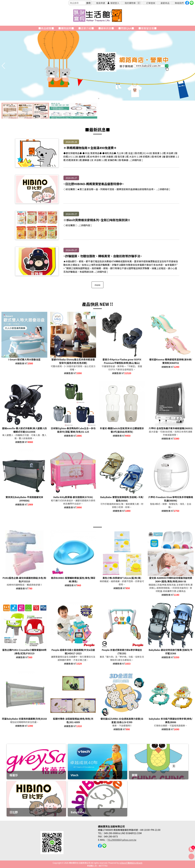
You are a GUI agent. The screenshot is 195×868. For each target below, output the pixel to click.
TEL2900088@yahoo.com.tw (122, 840)
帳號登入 (115, 3)
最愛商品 (165, 3)
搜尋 (88, 3)
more (97, 285)
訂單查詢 (151, 3)
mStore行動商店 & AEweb (131, 863)
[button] (96, 99)
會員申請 (100, 3)
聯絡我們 (179, 3)
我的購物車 (133, 3)
